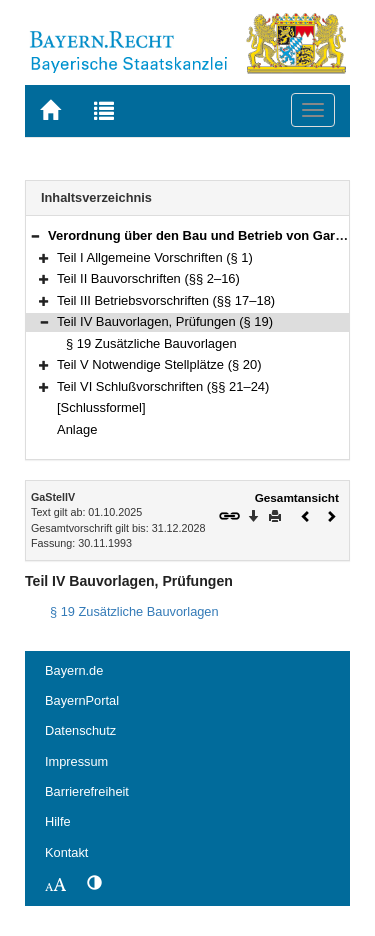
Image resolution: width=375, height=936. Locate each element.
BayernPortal (82, 700)
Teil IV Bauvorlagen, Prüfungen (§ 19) (165, 321)
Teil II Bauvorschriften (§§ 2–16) (148, 278)
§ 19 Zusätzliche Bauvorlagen (151, 343)
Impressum (76, 761)
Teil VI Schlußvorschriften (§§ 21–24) (163, 386)
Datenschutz (80, 730)
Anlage (77, 429)
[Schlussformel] (101, 407)
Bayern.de (74, 670)
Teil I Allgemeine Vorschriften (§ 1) (155, 257)
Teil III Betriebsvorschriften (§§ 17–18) (166, 300)
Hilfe (58, 821)
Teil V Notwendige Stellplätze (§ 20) (159, 364)
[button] (35, 235)
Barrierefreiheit (87, 791)
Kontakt (66, 852)
